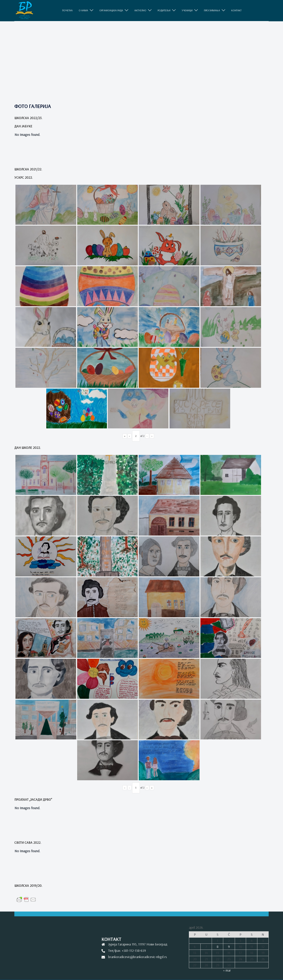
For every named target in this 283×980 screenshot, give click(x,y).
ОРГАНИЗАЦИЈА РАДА (111, 10)
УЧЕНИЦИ (187, 10)
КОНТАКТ (236, 10)
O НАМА (83, 10)
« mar (227, 970)
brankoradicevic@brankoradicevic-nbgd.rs (138, 957)
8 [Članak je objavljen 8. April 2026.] (218, 947)
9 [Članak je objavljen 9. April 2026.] (229, 947)
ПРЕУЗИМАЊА (212, 10)
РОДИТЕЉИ (164, 10)
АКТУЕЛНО (140, 10)
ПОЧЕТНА (67, 10)
